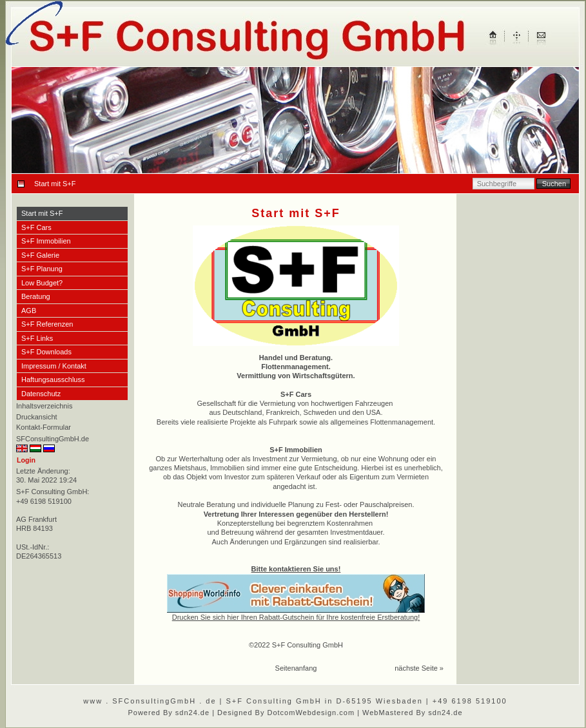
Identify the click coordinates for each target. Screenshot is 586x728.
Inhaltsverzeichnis (44, 406)
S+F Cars (36, 227)
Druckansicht (37, 417)
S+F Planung (42, 269)
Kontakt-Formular (44, 427)
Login (26, 460)
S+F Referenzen (47, 324)
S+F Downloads (46, 352)
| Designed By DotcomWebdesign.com (283, 713)
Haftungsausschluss (53, 379)
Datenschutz (41, 394)
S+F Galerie (40, 255)
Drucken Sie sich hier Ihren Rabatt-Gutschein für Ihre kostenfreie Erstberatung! (296, 617)
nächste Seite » (419, 668)
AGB (29, 311)
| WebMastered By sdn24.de (410, 713)
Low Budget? (42, 283)
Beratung (36, 296)
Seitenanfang (296, 668)
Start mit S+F (42, 213)
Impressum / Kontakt (54, 366)
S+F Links (37, 338)
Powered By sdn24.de (169, 713)
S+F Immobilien (46, 241)
